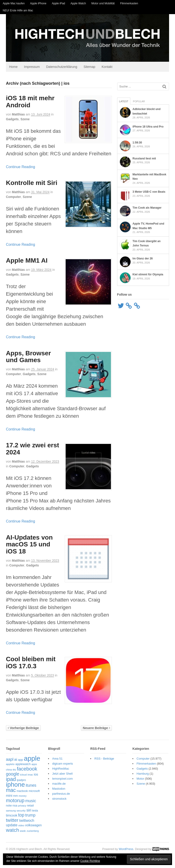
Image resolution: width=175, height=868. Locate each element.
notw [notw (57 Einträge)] (8, 807)
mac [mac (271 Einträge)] (9, 791)
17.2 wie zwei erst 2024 (31, 449)
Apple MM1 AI (25, 261)
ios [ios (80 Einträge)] (35, 775)
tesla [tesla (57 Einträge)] (34, 811)
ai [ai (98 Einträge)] (14, 760)
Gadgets (11, 120)
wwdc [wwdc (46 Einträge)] (22, 832)
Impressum (30, 67)
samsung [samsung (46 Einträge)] (9, 811)
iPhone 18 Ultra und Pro (149, 127)
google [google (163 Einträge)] (11, 775)
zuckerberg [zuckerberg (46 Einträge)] (31, 832)
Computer (12, 197)
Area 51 (57, 759)
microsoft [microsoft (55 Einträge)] (33, 792)
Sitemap (88, 67)
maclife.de (58, 784)
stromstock (59, 799)
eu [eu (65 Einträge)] (13, 770)
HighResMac (60, 769)
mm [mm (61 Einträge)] (14, 797)
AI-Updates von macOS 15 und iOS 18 (28, 545)
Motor (141, 779)
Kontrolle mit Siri (30, 183)
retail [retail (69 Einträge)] (29, 806)
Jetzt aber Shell (62, 774)
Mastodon (58, 789)
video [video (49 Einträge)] (20, 826)
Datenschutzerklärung (60, 67)
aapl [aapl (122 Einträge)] (8, 760)
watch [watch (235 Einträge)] (11, 831)
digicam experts (62, 764)
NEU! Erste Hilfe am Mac (18, 10)
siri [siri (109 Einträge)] (27, 811)
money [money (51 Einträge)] (21, 797)
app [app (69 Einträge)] (19, 760)
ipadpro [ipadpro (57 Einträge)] (20, 781)
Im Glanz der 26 (143, 259)
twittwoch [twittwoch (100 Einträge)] (25, 821)
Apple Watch (78, 3)
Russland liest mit (145, 159)
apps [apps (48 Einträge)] (33, 765)
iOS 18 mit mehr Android (29, 102)
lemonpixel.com (62, 779)
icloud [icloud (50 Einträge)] (22, 776)
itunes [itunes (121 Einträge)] (30, 786)
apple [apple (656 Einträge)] (31, 759)
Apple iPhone (38, 3)
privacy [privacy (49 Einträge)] (21, 807)
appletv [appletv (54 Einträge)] (9, 765)
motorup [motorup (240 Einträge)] (14, 801)
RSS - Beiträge (104, 759)
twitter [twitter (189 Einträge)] (11, 821)
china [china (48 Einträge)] (8, 770)
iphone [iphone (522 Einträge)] (14, 785)
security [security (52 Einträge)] (20, 811)
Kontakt (106, 67)
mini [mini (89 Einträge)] (8, 796)
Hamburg (143, 774)
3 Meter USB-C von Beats (149, 193)
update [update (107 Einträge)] (10, 826)
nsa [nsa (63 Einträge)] (14, 806)
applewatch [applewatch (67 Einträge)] (22, 765)
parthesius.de (60, 794)
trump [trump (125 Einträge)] (29, 816)
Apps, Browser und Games (27, 357)
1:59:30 (138, 143)
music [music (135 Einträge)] (29, 801)
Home (12, 67)
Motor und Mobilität (103, 3)
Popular (139, 102)
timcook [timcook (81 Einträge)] (10, 816)
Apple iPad (58, 3)
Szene (24, 120)
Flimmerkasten (129, 3)
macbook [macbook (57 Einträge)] (21, 792)
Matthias (17, 115)
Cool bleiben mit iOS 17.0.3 (29, 663)
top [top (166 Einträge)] (20, 816)
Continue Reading (19, 168)
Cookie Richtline (90, 861)
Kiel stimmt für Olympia (148, 275)
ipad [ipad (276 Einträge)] (10, 780)
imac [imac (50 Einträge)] (29, 776)
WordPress (127, 850)
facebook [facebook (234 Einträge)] (26, 769)
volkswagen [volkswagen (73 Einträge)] (32, 826)
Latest (124, 102)
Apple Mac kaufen (14, 3)
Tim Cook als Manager (148, 209)
